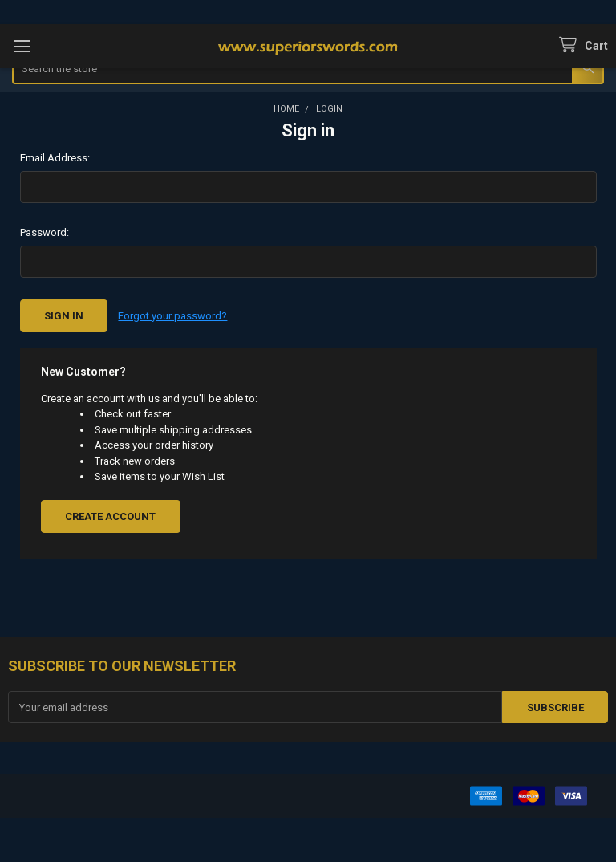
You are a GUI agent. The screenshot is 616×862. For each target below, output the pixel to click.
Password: (45, 232)
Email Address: (55, 158)
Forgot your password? (172, 316)
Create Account (110, 516)
